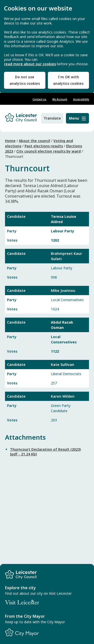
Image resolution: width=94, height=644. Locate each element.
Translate (52, 118)
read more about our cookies (30, 64)
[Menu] (77, 118)
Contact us (39, 99)
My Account (60, 99)
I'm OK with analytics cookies (68, 80)
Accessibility (81, 99)
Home (10, 141)
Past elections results (44, 146)
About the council (34, 141)
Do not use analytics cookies (25, 80)
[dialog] (47, 46)
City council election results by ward (49, 151)
